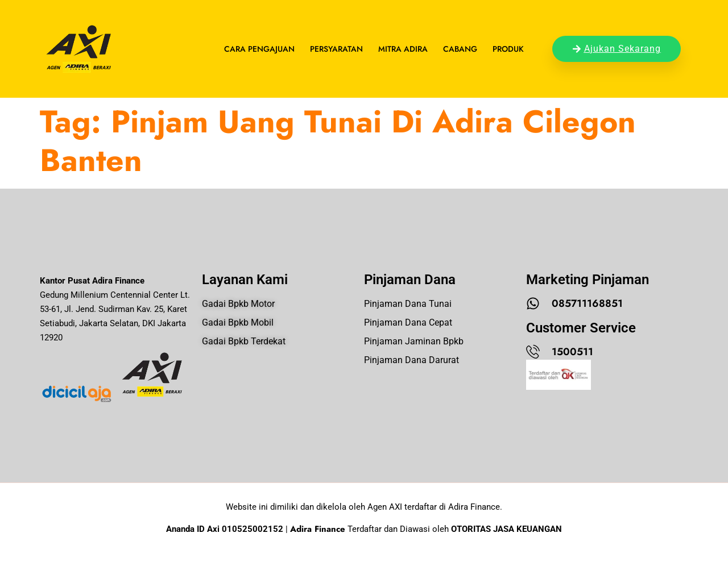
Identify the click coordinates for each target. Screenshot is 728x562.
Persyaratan (336, 49)
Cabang (460, 49)
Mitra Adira (403, 49)
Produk (508, 49)
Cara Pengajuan (259, 49)
